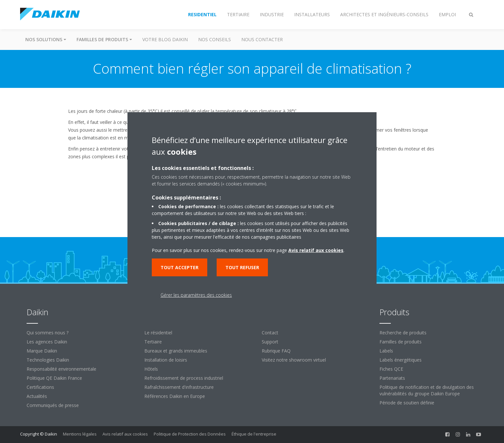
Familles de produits (401, 342)
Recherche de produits (403, 333)
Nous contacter (262, 39)
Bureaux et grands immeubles (176, 351)
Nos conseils (215, 39)
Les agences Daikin (47, 342)
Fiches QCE (391, 369)
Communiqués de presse (53, 405)
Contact (270, 333)
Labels (386, 351)
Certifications (40, 387)
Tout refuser (242, 267)
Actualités (37, 396)
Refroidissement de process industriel (184, 378)
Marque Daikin (42, 351)
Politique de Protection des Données (190, 434)
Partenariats (392, 378)
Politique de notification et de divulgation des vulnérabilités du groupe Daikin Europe (427, 390)
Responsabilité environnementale (61, 369)
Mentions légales (80, 434)
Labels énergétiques (401, 360)
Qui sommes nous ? (48, 333)
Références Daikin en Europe (175, 396)
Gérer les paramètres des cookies (196, 295)
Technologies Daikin (48, 360)
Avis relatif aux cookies (125, 434)
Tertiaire (153, 342)
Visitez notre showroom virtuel (294, 360)
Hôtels (151, 369)
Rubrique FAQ (276, 351)
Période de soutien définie (407, 403)
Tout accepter (180, 267)
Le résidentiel (158, 333)
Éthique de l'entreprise (254, 434)
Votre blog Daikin (165, 39)
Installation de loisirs (166, 360)
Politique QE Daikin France (54, 378)
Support (270, 342)
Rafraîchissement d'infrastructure (179, 387)
